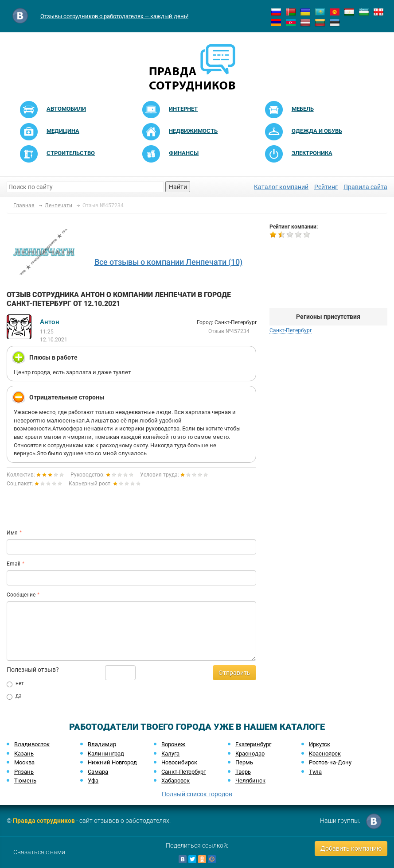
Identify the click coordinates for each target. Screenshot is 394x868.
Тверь (243, 772)
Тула (315, 772)
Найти (178, 187)
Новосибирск (179, 762)
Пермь (244, 762)
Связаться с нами (39, 852)
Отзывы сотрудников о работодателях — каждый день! (114, 16)
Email (14, 564)
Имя (12, 533)
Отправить (234, 673)
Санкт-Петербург (291, 330)
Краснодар (250, 754)
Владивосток (32, 744)
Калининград (106, 754)
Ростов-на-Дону (330, 762)
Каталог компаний (281, 187)
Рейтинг (326, 187)
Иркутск (320, 744)
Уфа (93, 781)
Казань (24, 754)
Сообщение (21, 595)
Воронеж (173, 744)
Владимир (102, 744)
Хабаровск (176, 781)
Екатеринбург (253, 744)
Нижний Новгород (112, 762)
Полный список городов (197, 794)
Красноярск (325, 754)
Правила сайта (365, 187)
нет (15, 684)
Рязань (24, 772)
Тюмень (25, 781)
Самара (98, 772)
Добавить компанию (351, 849)
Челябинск (250, 781)
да (14, 696)
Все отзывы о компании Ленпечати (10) (168, 262)
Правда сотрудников (44, 821)
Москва (24, 762)
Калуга (170, 754)
